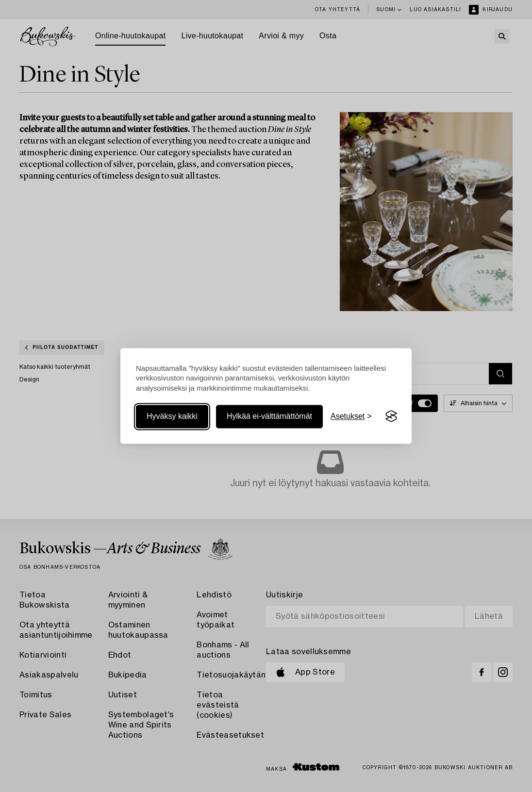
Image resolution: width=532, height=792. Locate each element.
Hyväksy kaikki (172, 416)
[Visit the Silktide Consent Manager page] (391, 416)
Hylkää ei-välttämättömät (269, 416)
